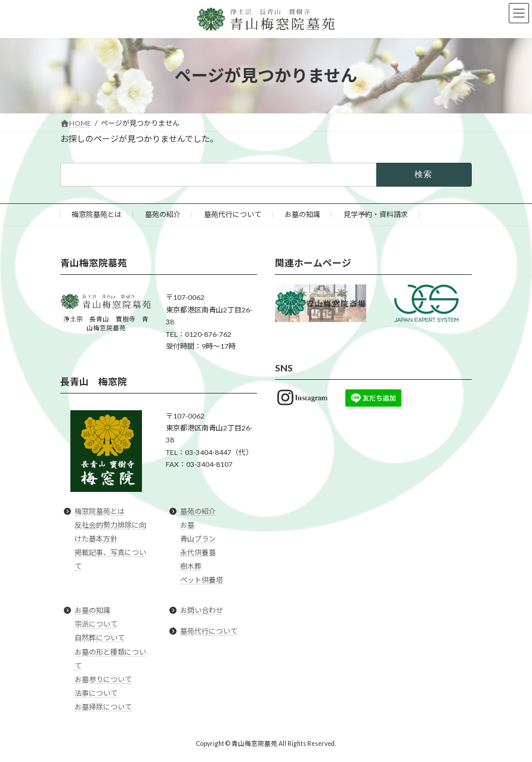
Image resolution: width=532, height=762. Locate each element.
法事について (96, 693)
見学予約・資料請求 (376, 214)
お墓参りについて (103, 679)
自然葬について (100, 638)
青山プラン (198, 539)
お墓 (187, 525)
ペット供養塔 (202, 580)
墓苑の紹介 (163, 214)
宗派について (96, 625)
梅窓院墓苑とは (97, 214)
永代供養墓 (198, 552)
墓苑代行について (233, 214)
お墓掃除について (103, 707)
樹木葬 (191, 566)
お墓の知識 (302, 214)
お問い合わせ (202, 610)
